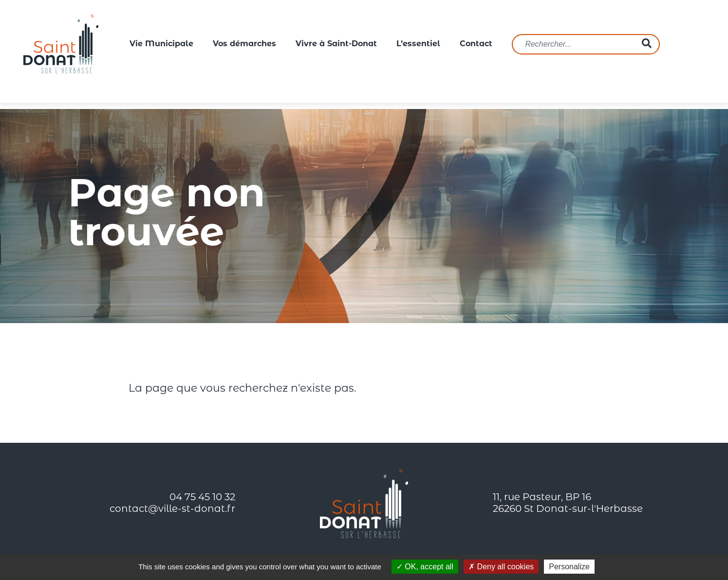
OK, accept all (425, 567)
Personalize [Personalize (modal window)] (569, 567)
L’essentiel (418, 44)
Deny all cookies (501, 567)
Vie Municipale (161, 44)
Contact (476, 44)
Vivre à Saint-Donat (336, 44)
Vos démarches (244, 44)
